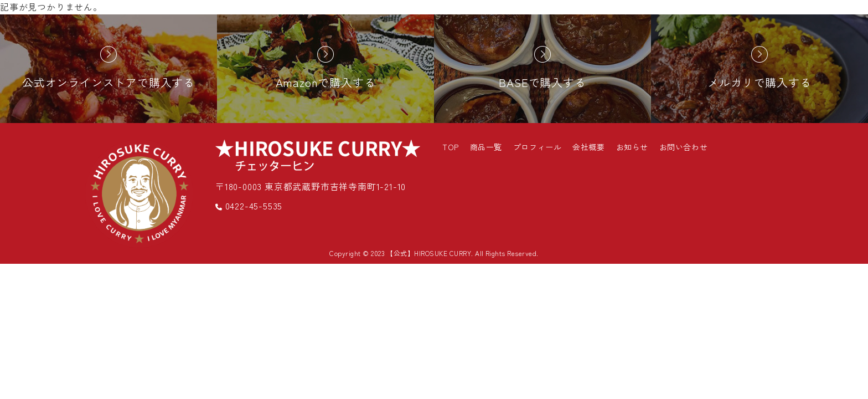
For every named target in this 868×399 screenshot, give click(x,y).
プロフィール (537, 147)
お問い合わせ (683, 147)
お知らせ (632, 147)
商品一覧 (486, 147)
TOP (451, 147)
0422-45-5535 (249, 206)
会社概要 (588, 147)
